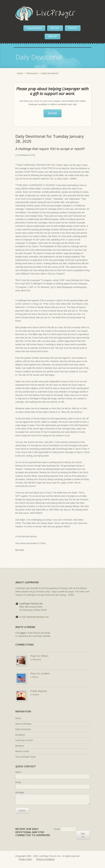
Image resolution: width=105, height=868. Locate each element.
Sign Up (83, 835)
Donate (53, 113)
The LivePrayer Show (26, 757)
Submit (22, 811)
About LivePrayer (24, 724)
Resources (32, 73)
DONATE (73, 28)
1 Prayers (34, 677)
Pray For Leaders (40, 673)
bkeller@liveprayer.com (38, 617)
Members (20, 746)
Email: (18, 782)
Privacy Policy (26, 859)
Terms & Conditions (45, 859)
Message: (20, 792)
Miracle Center (22, 751)
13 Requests (36, 660)
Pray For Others (39, 656)
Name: (19, 772)
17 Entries (35, 695)
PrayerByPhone (34, 28)
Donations (20, 735)
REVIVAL (55, 28)
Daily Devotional (23, 729)
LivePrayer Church (24, 740)
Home (20, 73)
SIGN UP (52, 37)
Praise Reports (39, 691)
